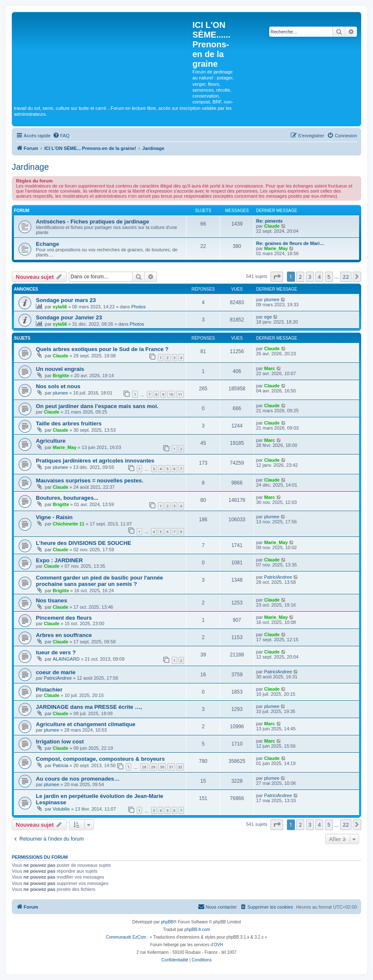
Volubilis (61, 809)
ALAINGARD (66, 659)
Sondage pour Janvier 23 (69, 317)
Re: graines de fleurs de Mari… (290, 243)
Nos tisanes (51, 600)
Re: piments (269, 221)
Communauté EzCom (126, 937)
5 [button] (329, 277)
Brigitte (61, 376)
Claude (272, 226)
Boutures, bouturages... (67, 498)
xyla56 (60, 307)
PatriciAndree (278, 577)
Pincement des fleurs (64, 618)
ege (268, 317)
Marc (270, 368)
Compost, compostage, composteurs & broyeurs (100, 759)
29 (153, 767)
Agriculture (51, 441)
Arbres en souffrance (64, 635)
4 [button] (319, 277)
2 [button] (300, 277)
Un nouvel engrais (60, 369)
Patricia (61, 765)
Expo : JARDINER (59, 560)
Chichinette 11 (69, 524)
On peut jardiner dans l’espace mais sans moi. (97, 406)
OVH (219, 945)
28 (144, 767)
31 (171, 767)
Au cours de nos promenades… (78, 779)
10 (171, 394)
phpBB (167, 922)
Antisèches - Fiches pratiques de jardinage (92, 222)
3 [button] (310, 277)
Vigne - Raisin (54, 517)
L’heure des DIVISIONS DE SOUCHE (84, 543)
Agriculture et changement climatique (86, 724)
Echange (47, 244)
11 (180, 394)
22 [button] (346, 277)
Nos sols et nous (58, 386)
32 (180, 767)
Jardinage (30, 167)
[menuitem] (61, 136)
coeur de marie (56, 672)
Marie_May (276, 248)
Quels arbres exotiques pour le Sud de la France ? (102, 349)
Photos (138, 307)
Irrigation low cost (60, 742)
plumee (272, 299)
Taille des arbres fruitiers (69, 423)
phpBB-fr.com (197, 930)
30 (162, 767)
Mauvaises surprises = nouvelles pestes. (90, 480)
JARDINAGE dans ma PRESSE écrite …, (89, 707)
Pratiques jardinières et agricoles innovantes (95, 461)
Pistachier (49, 690)
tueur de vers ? (56, 652)
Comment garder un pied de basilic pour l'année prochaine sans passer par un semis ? (99, 581)
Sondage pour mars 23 (66, 300)
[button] (277, 277)
